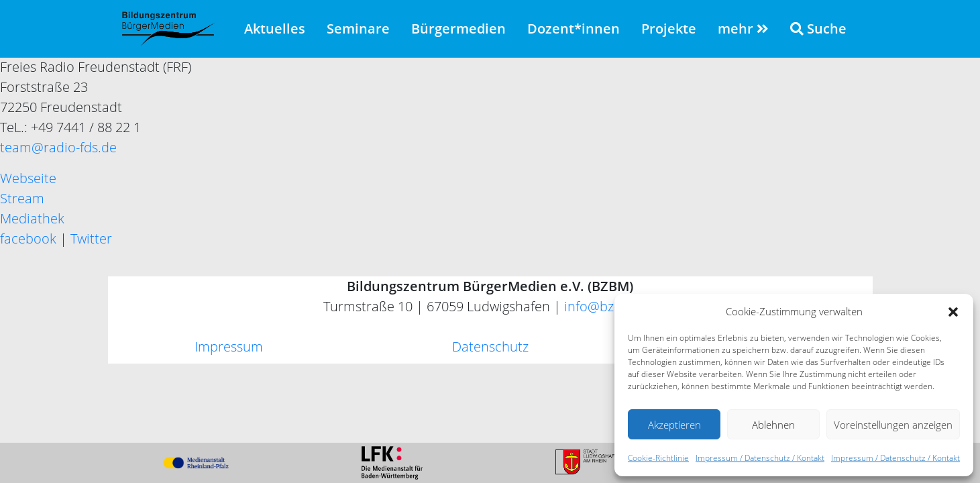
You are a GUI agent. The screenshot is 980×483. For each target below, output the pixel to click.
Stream (22, 198)
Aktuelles (275, 29)
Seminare (358, 29)
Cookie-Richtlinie (658, 458)
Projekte (669, 29)
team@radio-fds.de (58, 147)
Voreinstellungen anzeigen (893, 425)
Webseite (28, 178)
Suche (818, 29)
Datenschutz (490, 346)
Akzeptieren (674, 425)
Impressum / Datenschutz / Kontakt (760, 458)
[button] (953, 311)
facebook (28, 238)
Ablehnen (773, 425)
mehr (743, 29)
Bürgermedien (458, 29)
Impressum (229, 346)
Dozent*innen (574, 29)
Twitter (91, 238)
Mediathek (32, 218)
